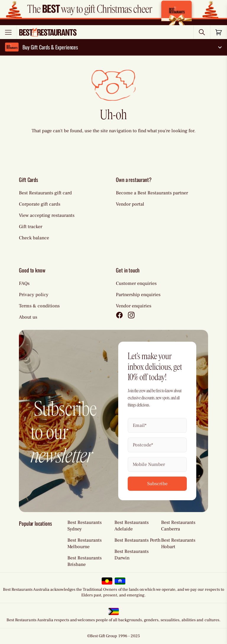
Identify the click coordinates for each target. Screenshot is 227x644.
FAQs (24, 283)
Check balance (34, 238)
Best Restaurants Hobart (178, 543)
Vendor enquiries (134, 306)
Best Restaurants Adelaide (132, 526)
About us (28, 317)
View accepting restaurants (47, 215)
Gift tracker (31, 227)
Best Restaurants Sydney (85, 526)
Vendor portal (130, 204)
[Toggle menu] (8, 32)
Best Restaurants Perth (137, 540)
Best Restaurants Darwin (132, 555)
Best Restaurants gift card (45, 193)
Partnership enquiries (138, 295)
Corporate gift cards (40, 204)
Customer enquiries (136, 283)
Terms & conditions (39, 306)
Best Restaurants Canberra (178, 526)
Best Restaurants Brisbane (85, 561)
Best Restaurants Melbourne (85, 543)
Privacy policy (34, 295)
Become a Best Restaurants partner (152, 193)
